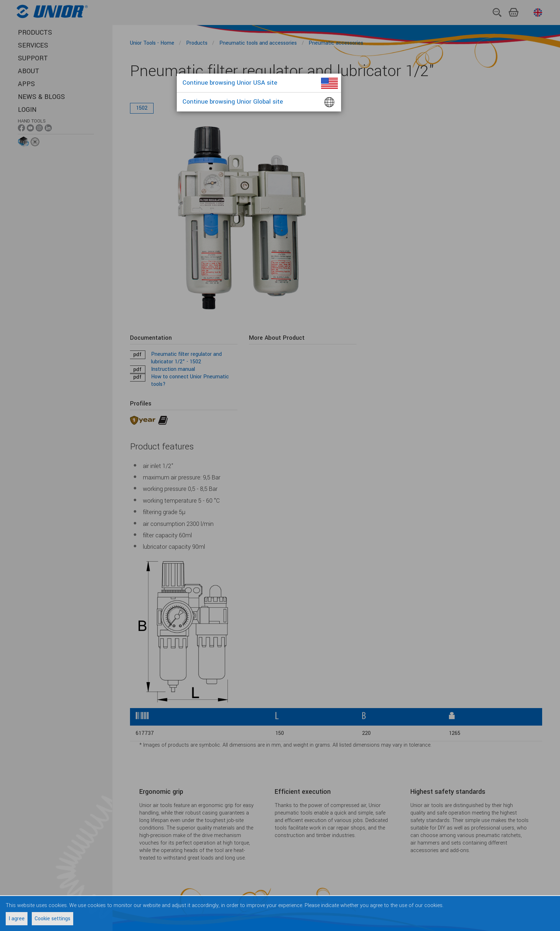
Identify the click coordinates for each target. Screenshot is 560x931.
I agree (17, 919)
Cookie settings (52, 919)
